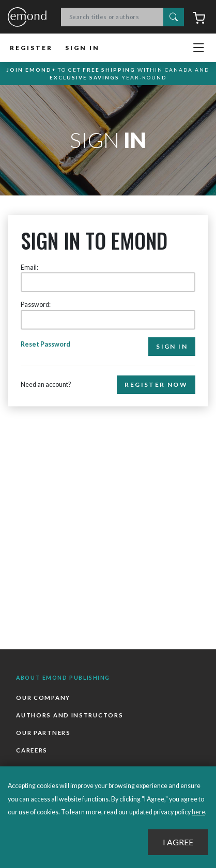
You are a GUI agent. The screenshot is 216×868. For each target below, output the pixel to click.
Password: (36, 305)
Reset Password (45, 344)
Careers (32, 750)
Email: (29, 267)
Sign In (82, 48)
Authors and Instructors (70, 715)
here (198, 812)
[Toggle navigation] (198, 48)
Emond (27, 18)
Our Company (43, 698)
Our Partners (43, 733)
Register (31, 48)
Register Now (156, 384)
